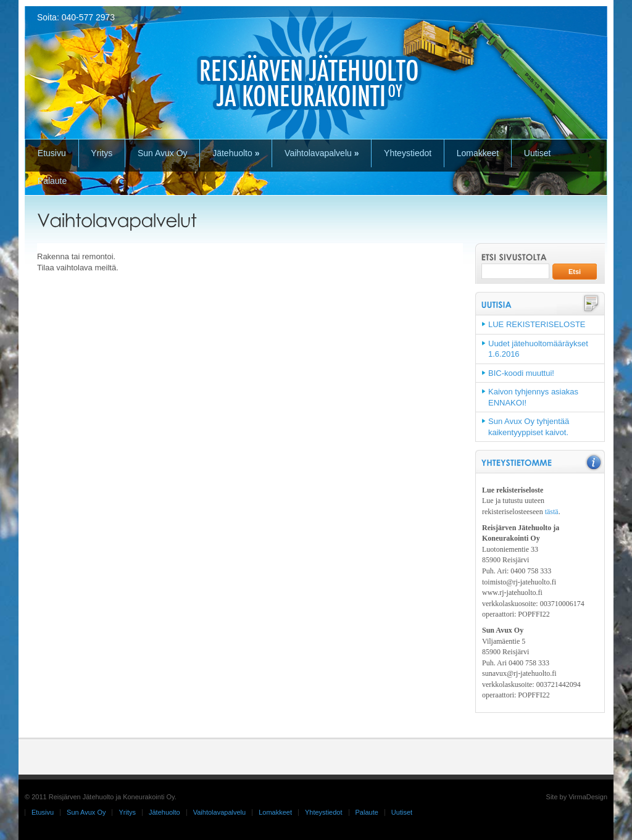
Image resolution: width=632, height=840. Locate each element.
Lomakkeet (478, 153)
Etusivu (52, 153)
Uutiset (538, 153)
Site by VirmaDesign (577, 797)
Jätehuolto (236, 153)
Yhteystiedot (408, 153)
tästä (552, 512)
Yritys (102, 153)
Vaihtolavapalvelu (322, 153)
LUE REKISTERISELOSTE (537, 324)
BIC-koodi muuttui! (521, 373)
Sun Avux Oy (163, 153)
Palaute (52, 181)
